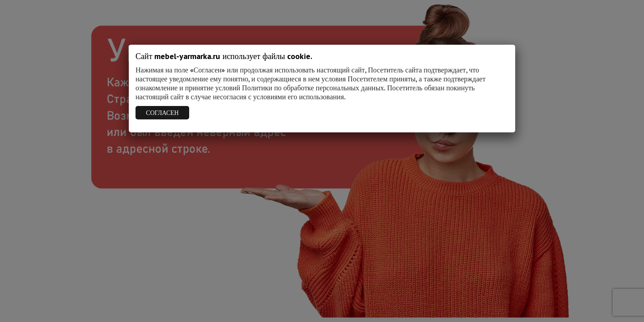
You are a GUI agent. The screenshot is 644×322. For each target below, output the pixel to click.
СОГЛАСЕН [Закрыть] (162, 113)
